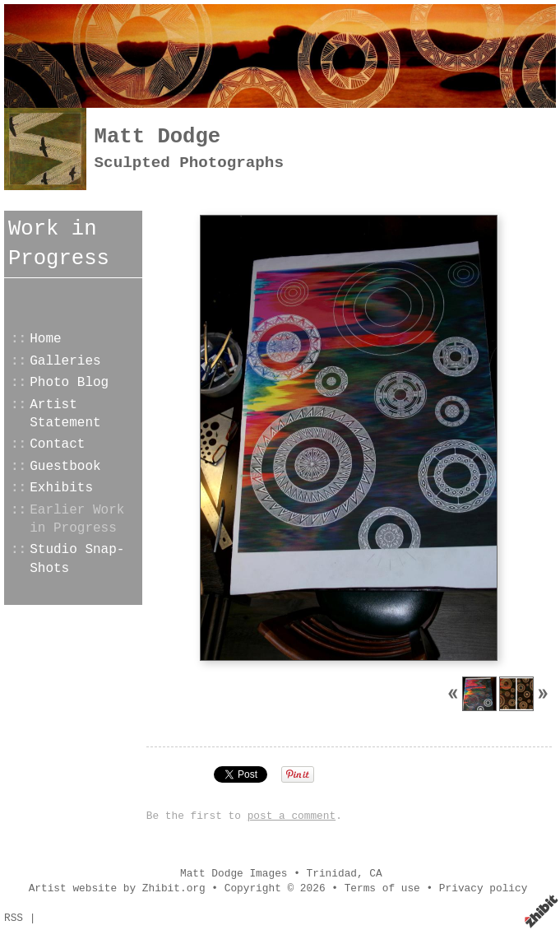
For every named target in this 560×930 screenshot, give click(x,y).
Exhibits (61, 488)
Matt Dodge (158, 137)
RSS (14, 918)
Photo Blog (69, 383)
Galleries (65, 361)
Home (45, 339)
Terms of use (382, 888)
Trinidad (332, 874)
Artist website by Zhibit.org (117, 888)
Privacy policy (484, 888)
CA (375, 874)
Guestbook (65, 467)
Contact (57, 444)
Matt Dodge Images (234, 874)
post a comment (292, 816)
